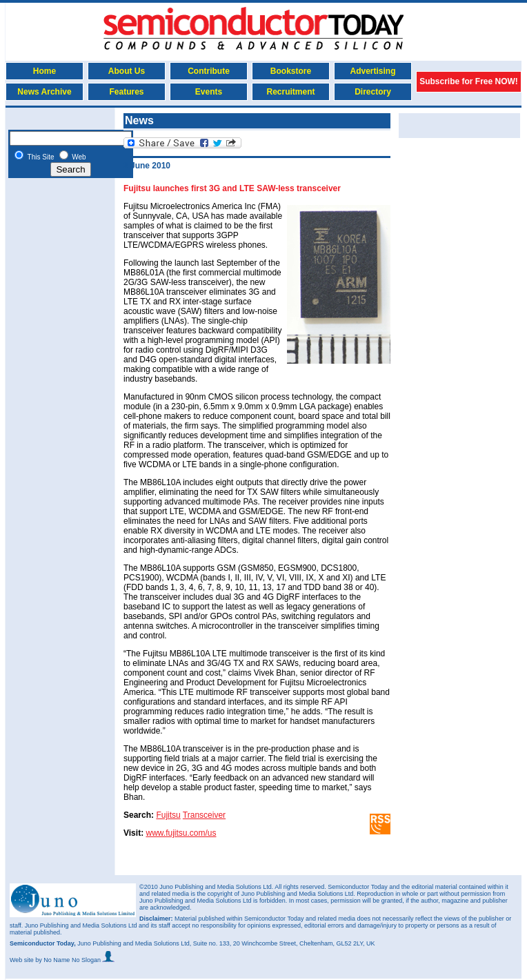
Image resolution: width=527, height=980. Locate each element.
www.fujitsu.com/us (181, 833)
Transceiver (204, 815)
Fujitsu (168, 815)
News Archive (44, 92)
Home (44, 71)
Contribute (209, 71)
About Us (127, 71)
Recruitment (290, 92)
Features (126, 92)
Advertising (372, 71)
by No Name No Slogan (75, 960)
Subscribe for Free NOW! (469, 81)
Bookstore (291, 71)
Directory (373, 92)
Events (209, 92)
